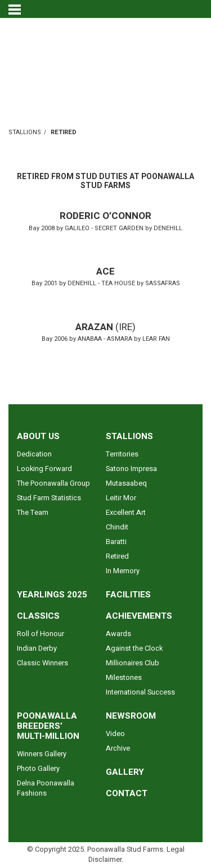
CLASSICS (38, 616)
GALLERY (125, 772)
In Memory (123, 571)
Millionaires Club (133, 663)
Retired (117, 556)
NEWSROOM (131, 716)
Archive (118, 748)
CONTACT (127, 793)
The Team (33, 513)
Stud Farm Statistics (49, 498)
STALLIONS (25, 132)
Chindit (117, 527)
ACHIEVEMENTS (139, 616)
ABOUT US (38, 436)
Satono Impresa (131, 469)
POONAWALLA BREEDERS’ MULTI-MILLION (48, 726)
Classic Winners (42, 663)
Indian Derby (37, 648)
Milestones (124, 678)
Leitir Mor (121, 498)
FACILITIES (128, 595)
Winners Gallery (42, 754)
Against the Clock (134, 648)
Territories (122, 454)
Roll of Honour (41, 634)
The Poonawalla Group (53, 483)
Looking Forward (44, 469)
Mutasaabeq (126, 483)
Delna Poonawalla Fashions (46, 788)
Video (115, 734)
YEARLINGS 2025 (52, 595)
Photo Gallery (38, 769)
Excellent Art (126, 513)
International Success (140, 692)
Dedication (34, 454)
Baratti (116, 542)
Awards (118, 634)
